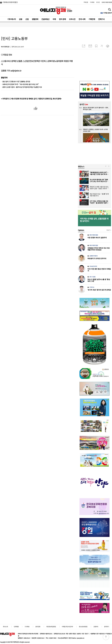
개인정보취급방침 (51, 627)
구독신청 (86, 2)
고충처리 (96, 627)
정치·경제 (62, 19)
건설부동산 (45, 19)
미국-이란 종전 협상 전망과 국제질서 (99, 270)
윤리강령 (38, 627)
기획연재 (92, 19)
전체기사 (101, 19)
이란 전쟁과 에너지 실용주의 (97, 238)
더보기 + (109, 230)
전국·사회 (82, 19)
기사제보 (92, 2)
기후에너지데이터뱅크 (10, 2)
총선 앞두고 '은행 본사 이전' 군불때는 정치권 (16, 82)
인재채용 (16, 627)
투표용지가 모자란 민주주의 (97, 258)
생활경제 (35, 19)
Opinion (81, 230)
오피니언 (72, 19)
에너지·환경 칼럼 (94, 235)
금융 (21, 19)
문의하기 (106, 627)
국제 (54, 19)
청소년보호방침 (83, 627)
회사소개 (5, 627)
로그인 (98, 2)
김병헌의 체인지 (93, 256)
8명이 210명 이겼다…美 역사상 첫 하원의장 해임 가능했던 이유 (22, 87)
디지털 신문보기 (108, 13)
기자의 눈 (92, 287)
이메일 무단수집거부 (67, 627)
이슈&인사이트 (93, 266)
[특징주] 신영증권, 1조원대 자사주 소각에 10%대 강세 (95, 130)
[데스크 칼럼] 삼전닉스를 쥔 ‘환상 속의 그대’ (99, 280)
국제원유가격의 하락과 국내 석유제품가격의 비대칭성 (99, 249)
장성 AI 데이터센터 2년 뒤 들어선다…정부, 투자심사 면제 (96, 108)
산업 (27, 19)
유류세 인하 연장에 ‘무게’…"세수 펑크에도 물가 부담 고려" (20, 84)
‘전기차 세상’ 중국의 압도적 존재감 (99, 290)
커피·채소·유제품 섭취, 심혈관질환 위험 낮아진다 (94, 220)
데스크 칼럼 (92, 277)
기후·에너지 (12, 19)
